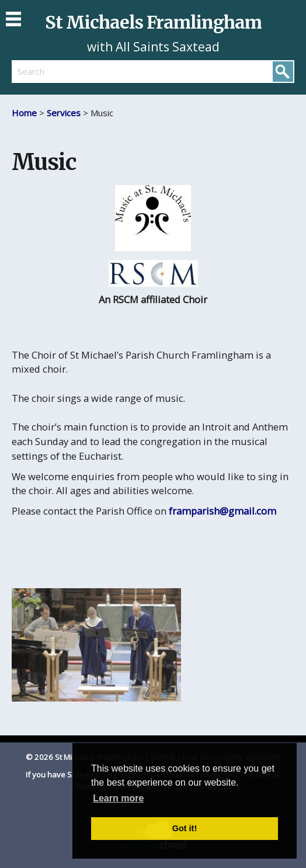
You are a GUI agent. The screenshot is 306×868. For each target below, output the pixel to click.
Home (24, 113)
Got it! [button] (185, 828)
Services (65, 113)
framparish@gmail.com (222, 511)
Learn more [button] (118, 798)
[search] (82, 71)
